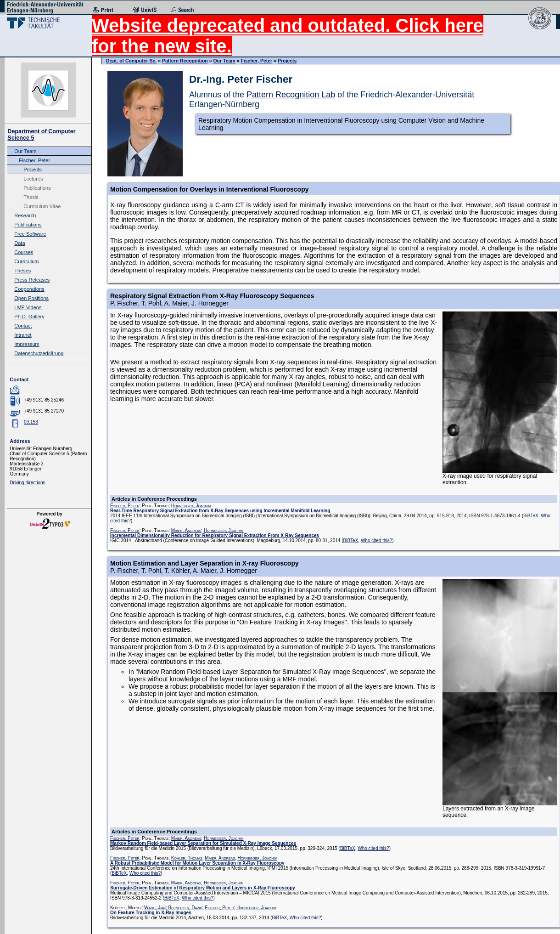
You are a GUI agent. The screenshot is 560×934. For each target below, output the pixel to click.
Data (20, 243)
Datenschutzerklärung (39, 353)
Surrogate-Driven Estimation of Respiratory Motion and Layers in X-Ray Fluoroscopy (203, 888)
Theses (22, 271)
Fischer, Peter (34, 160)
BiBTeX (531, 516)
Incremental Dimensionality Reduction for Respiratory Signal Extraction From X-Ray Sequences (215, 535)
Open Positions (31, 298)
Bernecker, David (185, 908)
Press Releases (32, 280)
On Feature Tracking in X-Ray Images (151, 913)
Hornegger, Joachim (191, 506)
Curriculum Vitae (42, 206)
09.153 (31, 422)
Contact (23, 326)
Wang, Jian (155, 908)
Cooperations (29, 289)
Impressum (27, 344)
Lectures (33, 179)
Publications (37, 188)
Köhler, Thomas (187, 858)
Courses (24, 252)
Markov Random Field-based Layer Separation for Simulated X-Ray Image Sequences (203, 843)
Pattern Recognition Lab (291, 95)
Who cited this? (376, 541)
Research (25, 215)
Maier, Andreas (186, 530)
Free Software (30, 234)
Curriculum (26, 261)
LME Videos (28, 307)
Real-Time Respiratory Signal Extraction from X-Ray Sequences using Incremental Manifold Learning (220, 511)
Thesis (31, 197)
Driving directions (27, 483)
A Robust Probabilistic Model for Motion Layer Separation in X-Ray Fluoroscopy (197, 863)
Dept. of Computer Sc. (131, 61)
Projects (33, 170)
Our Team (25, 151)
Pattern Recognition (185, 61)
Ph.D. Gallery (29, 317)
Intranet (23, 335)
